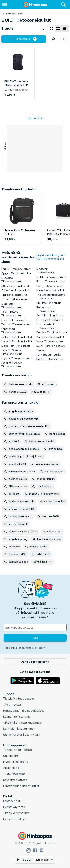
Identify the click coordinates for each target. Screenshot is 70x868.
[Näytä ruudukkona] (51, 28)
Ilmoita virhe (35, 118)
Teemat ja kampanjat (18, 750)
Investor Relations (15, 762)
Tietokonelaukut (15, 14)
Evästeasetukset (14, 819)
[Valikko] (5, 5)
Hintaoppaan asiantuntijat (21, 786)
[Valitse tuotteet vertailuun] (53, 39)
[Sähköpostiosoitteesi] (35, 627)
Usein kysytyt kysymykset (21, 735)
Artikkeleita (11, 768)
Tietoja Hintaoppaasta (18, 698)
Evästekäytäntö (14, 807)
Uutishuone (11, 756)
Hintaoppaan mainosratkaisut (24, 710)
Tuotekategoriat (14, 774)
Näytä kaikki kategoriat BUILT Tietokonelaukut (51, 257)
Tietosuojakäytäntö (16, 813)
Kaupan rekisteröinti (17, 716)
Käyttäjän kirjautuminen (19, 729)
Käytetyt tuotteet (15, 780)
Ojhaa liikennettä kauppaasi (22, 723)
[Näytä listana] (58, 28)
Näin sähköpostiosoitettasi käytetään (24, 648)
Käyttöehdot (12, 801)
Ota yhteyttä (12, 704)
